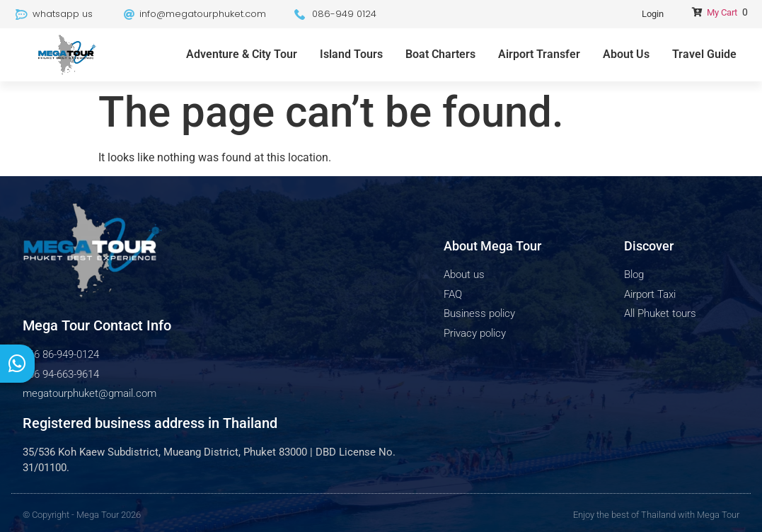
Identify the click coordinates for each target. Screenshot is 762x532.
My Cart (722, 12)
